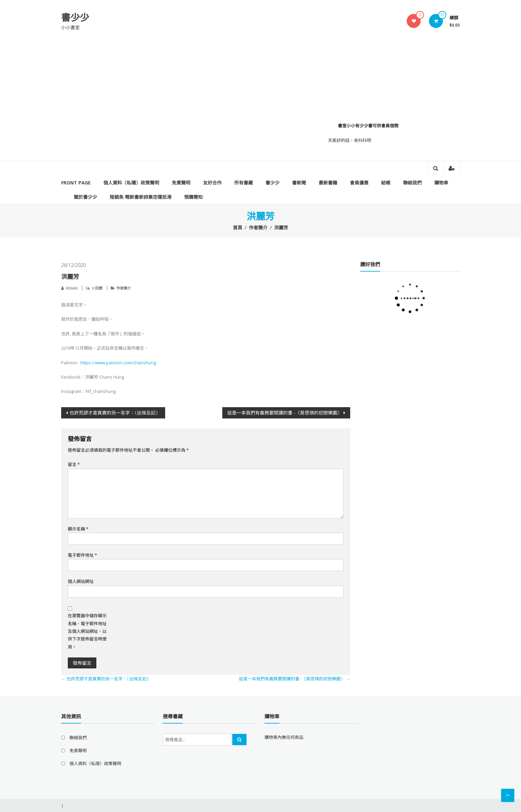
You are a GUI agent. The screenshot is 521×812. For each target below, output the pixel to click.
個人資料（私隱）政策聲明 (131, 183)
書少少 (75, 17)
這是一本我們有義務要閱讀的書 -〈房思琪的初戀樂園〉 (285, 413)
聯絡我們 (412, 183)
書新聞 (299, 183)
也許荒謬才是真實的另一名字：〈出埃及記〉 (115, 413)
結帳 (386, 183)
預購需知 (193, 197)
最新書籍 (328, 183)
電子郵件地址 (82, 555)
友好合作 (212, 183)
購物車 (441, 183)
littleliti (71, 288)
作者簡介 (258, 228)
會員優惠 (359, 183)
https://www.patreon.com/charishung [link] (118, 363)
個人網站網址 (81, 581)
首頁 (238, 228)
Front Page (76, 183)
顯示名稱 (78, 529)
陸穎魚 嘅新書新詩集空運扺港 (141, 197)
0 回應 (97, 288)
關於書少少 (85, 197)
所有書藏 (244, 183)
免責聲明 (181, 183)
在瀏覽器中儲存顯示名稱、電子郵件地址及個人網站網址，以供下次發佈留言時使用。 (87, 631)
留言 (74, 464)
